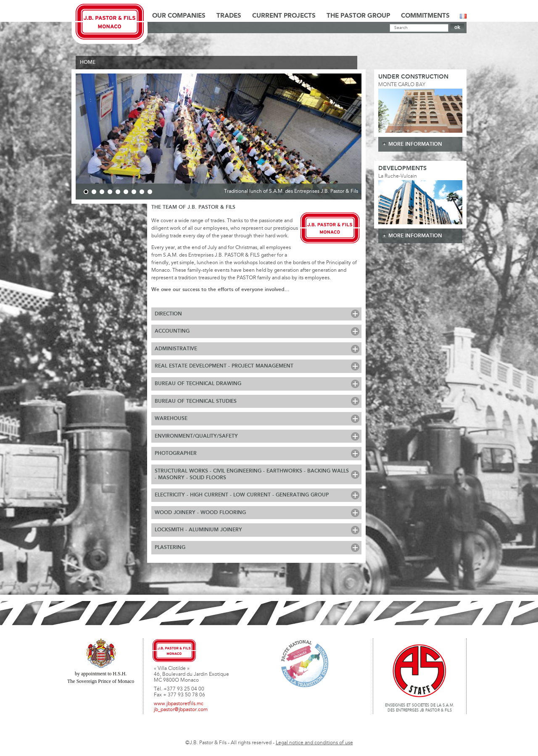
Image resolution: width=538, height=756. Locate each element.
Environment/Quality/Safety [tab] (196, 436)
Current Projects (284, 16)
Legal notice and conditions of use (314, 743)
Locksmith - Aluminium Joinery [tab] (198, 530)
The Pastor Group (358, 16)
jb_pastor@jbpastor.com (181, 710)
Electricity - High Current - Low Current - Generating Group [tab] (242, 495)
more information (415, 144)
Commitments (425, 16)
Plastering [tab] (170, 547)
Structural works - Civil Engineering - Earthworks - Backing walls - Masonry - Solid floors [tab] (252, 474)
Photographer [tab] (176, 453)
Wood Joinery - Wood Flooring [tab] (200, 513)
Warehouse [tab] (171, 419)
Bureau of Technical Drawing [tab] (198, 384)
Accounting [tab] (172, 331)
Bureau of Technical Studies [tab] (196, 401)
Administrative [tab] (176, 349)
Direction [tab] (168, 314)
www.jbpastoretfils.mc (179, 704)
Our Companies (179, 16)
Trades (229, 16)
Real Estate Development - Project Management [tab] (224, 366)
